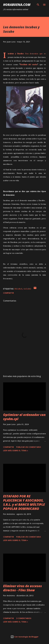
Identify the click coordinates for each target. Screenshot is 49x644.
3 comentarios (24, 618)
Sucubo (27, 289)
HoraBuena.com (17, 5)
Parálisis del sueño (29, 64)
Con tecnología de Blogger (24, 637)
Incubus (18, 289)
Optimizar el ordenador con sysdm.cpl (24, 417)
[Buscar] (38, 5)
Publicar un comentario (29, 447)
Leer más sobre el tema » (16, 451)
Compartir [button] (8, 293)
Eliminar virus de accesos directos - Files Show (22, 588)
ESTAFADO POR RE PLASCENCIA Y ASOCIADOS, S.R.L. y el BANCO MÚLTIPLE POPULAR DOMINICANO (24, 502)
